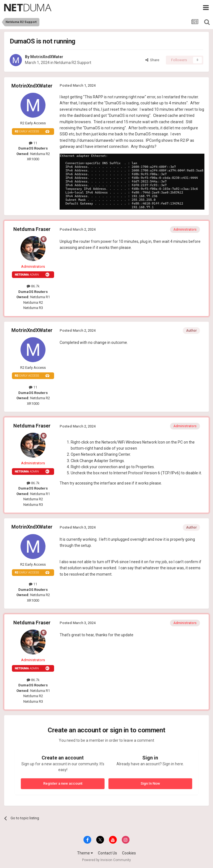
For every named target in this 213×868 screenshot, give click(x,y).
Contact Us (107, 853)
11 (33, 143)
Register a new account (63, 783)
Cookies (129, 853)
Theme (85, 853)
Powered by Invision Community (106, 860)
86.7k (33, 286)
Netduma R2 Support (73, 63)
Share (152, 60)
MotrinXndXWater (47, 57)
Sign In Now (150, 783)
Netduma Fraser (32, 229)
